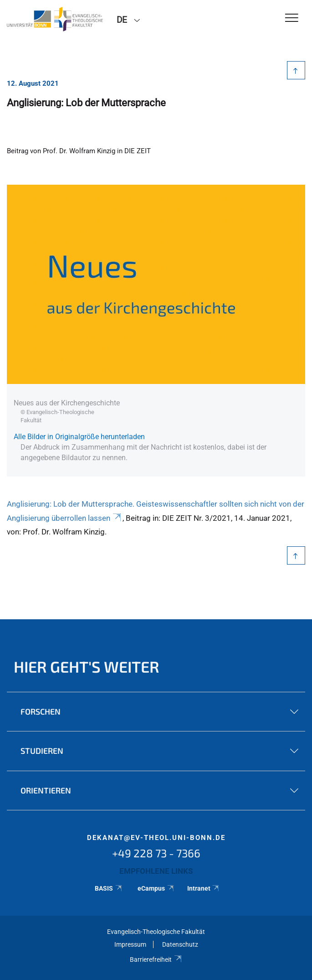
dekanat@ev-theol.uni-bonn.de (156, 838)
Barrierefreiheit (156, 959)
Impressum (130, 944)
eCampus (156, 888)
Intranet (204, 888)
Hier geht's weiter (87, 666)
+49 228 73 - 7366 (156, 853)
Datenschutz (180, 944)
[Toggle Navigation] (292, 18)
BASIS (109, 888)
